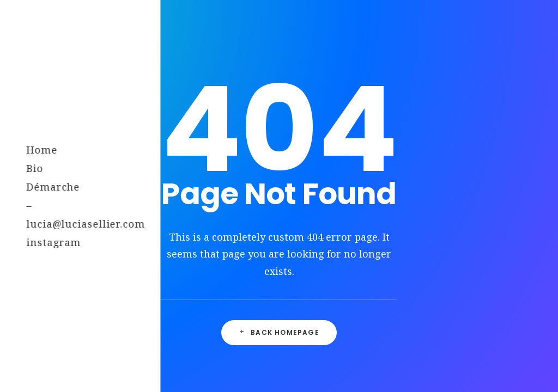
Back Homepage (279, 332)
